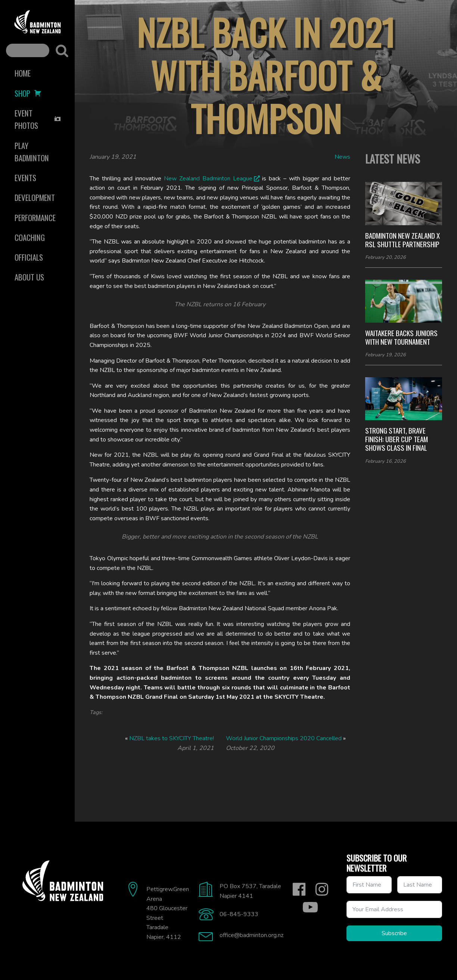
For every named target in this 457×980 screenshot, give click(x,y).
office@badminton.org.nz (251, 935)
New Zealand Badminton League (208, 179)
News (342, 157)
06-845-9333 (239, 914)
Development (35, 197)
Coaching (30, 237)
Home (23, 73)
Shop (28, 93)
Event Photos (38, 119)
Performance (35, 218)
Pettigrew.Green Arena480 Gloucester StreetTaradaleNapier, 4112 (168, 913)
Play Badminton (32, 152)
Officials (29, 257)
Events (25, 178)
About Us (29, 277)
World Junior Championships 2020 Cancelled (284, 738)
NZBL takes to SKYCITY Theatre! (172, 738)
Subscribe (394, 933)
